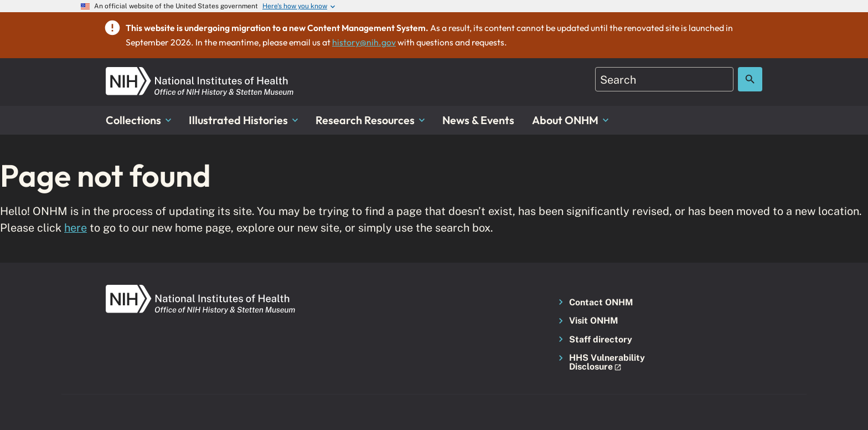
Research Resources (370, 120)
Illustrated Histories (243, 120)
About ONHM (570, 120)
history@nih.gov (364, 42)
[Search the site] (750, 79)
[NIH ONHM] (200, 73)
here (76, 227)
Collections (138, 120)
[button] (604, 363)
